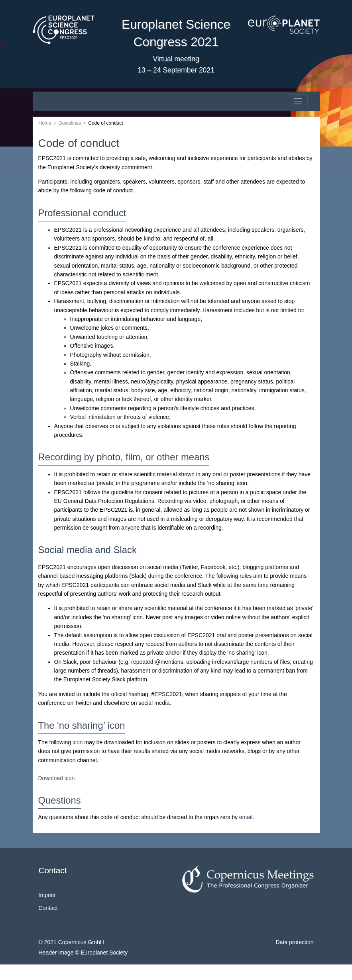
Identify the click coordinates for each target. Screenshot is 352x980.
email (246, 817)
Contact (48, 908)
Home (45, 123)
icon (78, 742)
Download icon (57, 778)
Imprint (47, 895)
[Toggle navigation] (298, 101)
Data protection (295, 942)
